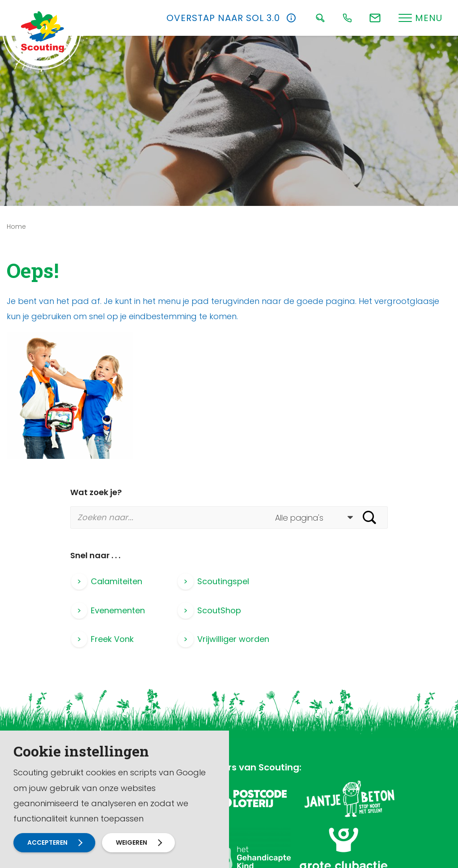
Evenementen (329, 581)
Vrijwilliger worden (338, 610)
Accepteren (47, 842)
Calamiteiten (117, 581)
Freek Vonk (218, 610)
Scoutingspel (223, 581)
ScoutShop (113, 610)
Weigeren (131, 842)
